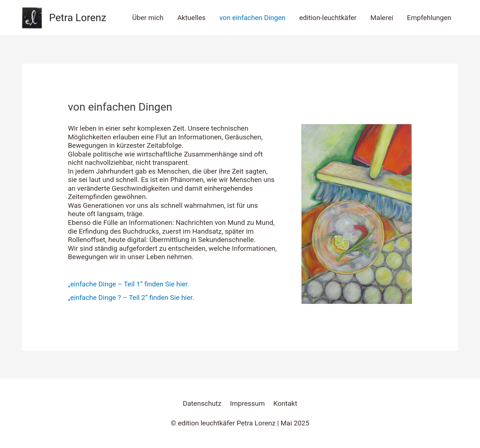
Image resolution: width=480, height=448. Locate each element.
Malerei (382, 18)
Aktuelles (191, 18)
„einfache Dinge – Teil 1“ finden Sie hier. (129, 284)
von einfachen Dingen (252, 18)
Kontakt (285, 403)
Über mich (148, 18)
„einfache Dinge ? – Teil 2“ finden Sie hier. (131, 298)
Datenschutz (202, 403)
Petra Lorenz (78, 18)
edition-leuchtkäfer (328, 18)
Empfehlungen (429, 18)
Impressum (247, 403)
